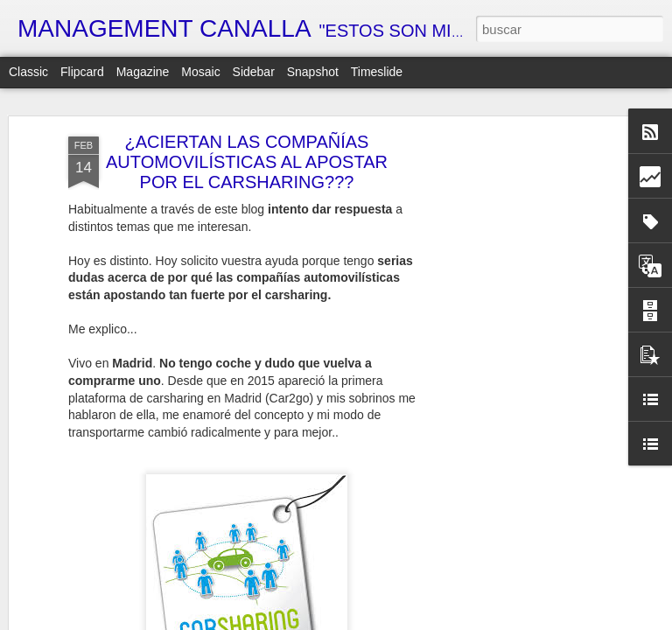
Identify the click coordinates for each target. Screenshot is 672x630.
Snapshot (313, 72)
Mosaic (200, 72)
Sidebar (254, 72)
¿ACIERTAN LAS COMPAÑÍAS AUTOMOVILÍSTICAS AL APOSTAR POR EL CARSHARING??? (247, 156)
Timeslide (377, 72)
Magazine (143, 72)
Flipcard (82, 72)
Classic (28, 72)
